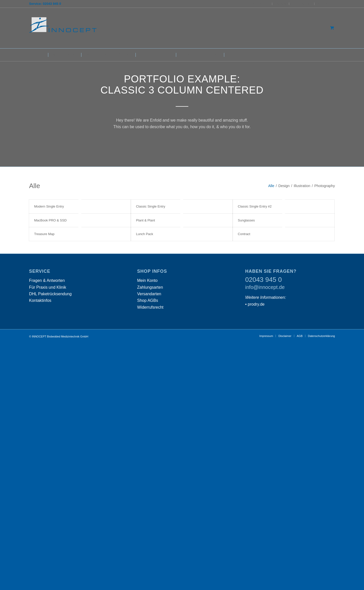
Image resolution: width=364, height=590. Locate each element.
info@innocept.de (265, 287)
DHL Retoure (302, 4)
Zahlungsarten (150, 287)
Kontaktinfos (40, 300)
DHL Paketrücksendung (50, 294)
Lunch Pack (145, 234)
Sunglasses (246, 220)
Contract (244, 234)
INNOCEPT (261, 4)
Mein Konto (326, 4)
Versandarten (149, 294)
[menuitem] (261, 4)
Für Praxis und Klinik (48, 287)
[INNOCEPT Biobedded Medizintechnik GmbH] (67, 28)
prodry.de (256, 304)
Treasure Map (44, 234)
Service (281, 4)
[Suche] (327, 55)
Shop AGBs (148, 300)
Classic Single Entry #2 (255, 206)
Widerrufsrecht (150, 307)
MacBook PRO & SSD (50, 220)
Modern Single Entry (49, 206)
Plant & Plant (145, 220)
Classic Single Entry (151, 206)
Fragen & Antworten (47, 280)
